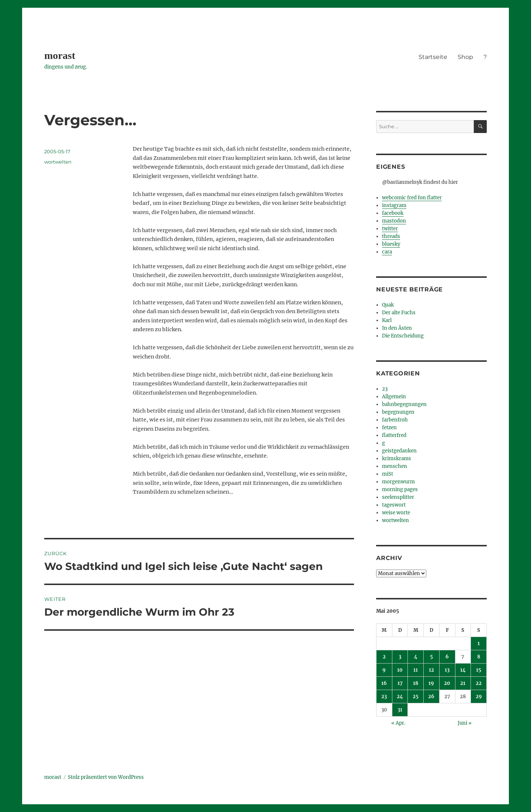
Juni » (465, 723)
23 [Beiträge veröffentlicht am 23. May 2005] (384, 696)
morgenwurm (398, 482)
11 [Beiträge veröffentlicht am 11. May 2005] (416, 670)
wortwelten (58, 162)
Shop (465, 57)
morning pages (400, 489)
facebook (393, 213)
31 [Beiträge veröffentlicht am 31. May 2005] (400, 710)
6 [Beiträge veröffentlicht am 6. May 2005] (447, 657)
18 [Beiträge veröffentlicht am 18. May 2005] (416, 683)
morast (60, 55)
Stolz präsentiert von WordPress (106, 777)
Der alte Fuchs (399, 313)
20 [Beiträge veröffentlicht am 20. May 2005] (447, 683)
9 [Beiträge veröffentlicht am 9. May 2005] (384, 670)
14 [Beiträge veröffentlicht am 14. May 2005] (463, 670)
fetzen (389, 428)
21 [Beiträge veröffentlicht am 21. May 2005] (463, 683)
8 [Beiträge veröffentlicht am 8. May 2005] (479, 657)
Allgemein (394, 397)
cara (387, 252)
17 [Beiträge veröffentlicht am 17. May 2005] (400, 683)
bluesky (391, 244)
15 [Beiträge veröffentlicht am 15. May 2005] (479, 670)
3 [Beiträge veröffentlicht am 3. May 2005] (400, 657)
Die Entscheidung (403, 336)
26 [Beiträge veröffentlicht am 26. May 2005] (431, 696)
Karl (387, 320)
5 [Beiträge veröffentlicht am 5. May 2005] (431, 657)
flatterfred (394, 435)
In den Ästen (397, 328)
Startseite (433, 57)
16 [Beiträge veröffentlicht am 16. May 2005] (384, 683)
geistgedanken (399, 451)
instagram (394, 205)
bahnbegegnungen (404, 404)
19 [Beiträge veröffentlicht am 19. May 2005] (431, 683)
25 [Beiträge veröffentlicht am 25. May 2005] (416, 696)
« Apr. (398, 723)
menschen (395, 466)
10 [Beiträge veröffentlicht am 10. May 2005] (400, 670)
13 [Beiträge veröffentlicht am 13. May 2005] (447, 670)
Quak (388, 305)
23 (385, 389)
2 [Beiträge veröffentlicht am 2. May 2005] (384, 657)
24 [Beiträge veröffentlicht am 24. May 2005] (400, 696)
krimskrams (397, 458)
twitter (390, 229)
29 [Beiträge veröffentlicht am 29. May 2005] (479, 696)
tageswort (394, 505)
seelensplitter (398, 497)
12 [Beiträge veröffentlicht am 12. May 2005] (431, 670)
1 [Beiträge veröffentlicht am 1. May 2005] (479, 643)
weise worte (396, 513)
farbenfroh (395, 420)
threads (391, 236)
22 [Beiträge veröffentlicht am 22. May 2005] (479, 683)
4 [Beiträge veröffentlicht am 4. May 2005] (416, 657)
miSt (388, 474)
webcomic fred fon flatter (412, 198)
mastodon (394, 221)
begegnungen (398, 412)
